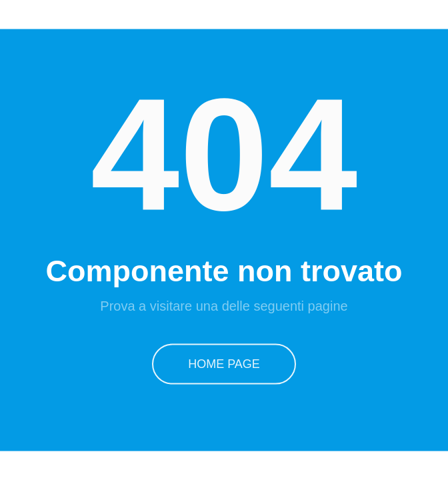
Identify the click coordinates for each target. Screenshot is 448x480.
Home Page (224, 363)
